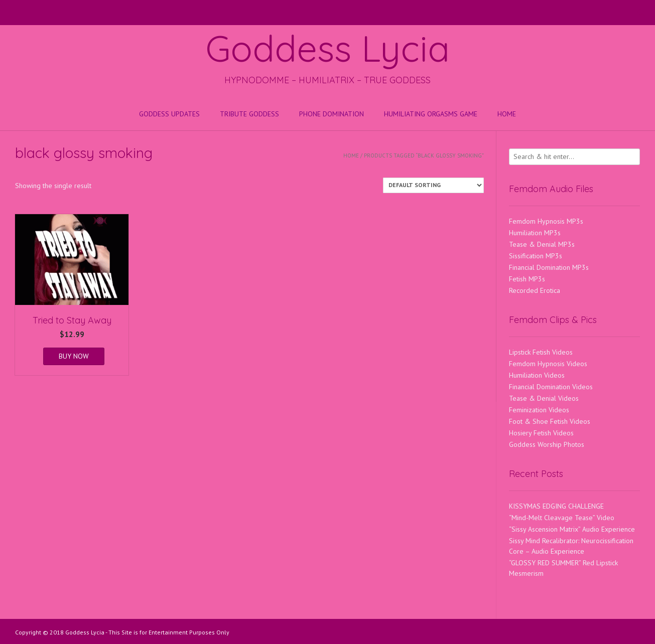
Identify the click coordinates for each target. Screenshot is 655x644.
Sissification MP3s (536, 256)
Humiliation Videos (537, 375)
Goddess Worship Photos (547, 444)
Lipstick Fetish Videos (541, 352)
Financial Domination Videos (551, 387)
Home (507, 114)
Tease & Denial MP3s (542, 244)
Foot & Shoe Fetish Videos (550, 421)
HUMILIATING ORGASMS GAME (431, 114)
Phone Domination (332, 114)
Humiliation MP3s (535, 233)
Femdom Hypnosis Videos (548, 364)
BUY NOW (74, 356)
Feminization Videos (539, 410)
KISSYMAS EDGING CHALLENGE (556, 506)
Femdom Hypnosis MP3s (546, 221)
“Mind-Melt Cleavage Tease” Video (562, 518)
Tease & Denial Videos (544, 398)
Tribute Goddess (249, 114)
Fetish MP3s (527, 279)
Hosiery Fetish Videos (541, 433)
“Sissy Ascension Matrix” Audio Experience (572, 529)
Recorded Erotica (535, 290)
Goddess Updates (169, 114)
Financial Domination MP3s (549, 267)
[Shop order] (433, 185)
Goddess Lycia (328, 48)
